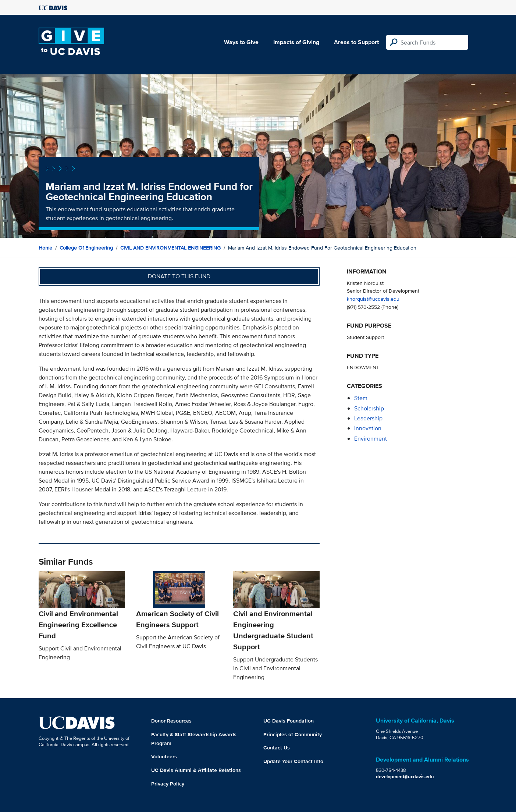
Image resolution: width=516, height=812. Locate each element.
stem (361, 398)
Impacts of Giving (296, 42)
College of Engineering (86, 248)
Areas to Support (356, 42)
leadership (368, 418)
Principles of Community (293, 734)
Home (45, 248)
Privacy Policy (168, 784)
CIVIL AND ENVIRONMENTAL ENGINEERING (170, 248)
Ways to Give (241, 42)
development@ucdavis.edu (405, 776)
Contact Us (277, 748)
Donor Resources (171, 721)
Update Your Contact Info (293, 761)
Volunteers (164, 756)
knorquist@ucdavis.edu (373, 299)
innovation (368, 428)
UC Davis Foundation (289, 721)
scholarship (369, 408)
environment (371, 439)
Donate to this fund (179, 276)
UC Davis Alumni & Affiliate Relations (196, 770)
